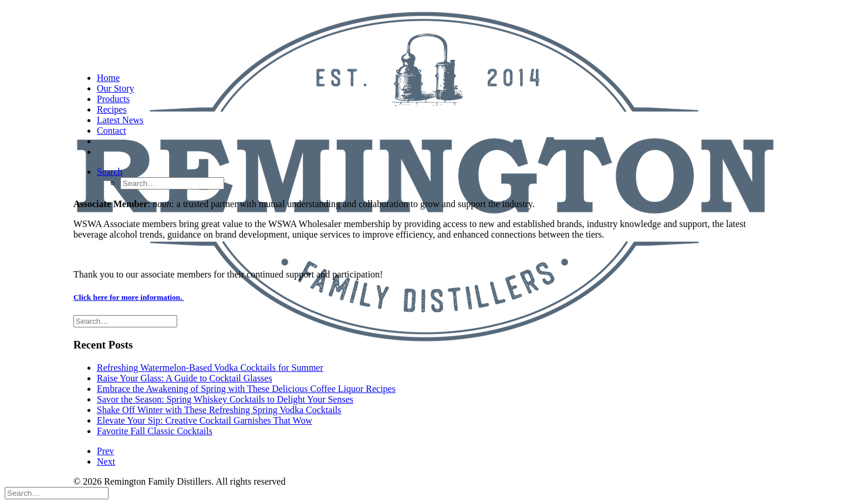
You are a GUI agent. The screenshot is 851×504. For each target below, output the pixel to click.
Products (113, 99)
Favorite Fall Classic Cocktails (155, 431)
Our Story (116, 88)
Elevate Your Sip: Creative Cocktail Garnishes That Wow (205, 420)
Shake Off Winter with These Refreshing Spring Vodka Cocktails (219, 410)
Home (108, 78)
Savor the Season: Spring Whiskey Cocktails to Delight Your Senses (225, 399)
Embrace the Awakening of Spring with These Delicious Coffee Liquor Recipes (246, 389)
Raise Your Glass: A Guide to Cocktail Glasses (185, 378)
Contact (112, 131)
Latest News (120, 120)
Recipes (112, 109)
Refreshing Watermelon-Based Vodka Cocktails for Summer (210, 368)
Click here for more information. (129, 297)
